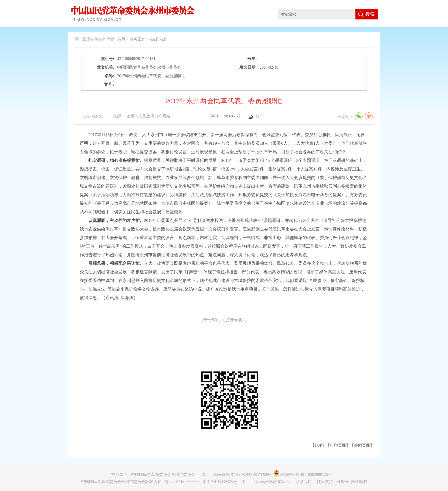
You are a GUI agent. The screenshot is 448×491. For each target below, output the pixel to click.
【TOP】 (318, 445)
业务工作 (138, 39)
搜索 (370, 14)
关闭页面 (362, 445)
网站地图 (359, 482)
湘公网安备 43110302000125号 (304, 475)
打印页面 (338, 445)
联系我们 (304, 482)
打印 (260, 116)
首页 (121, 39)
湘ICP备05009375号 (220, 482)
